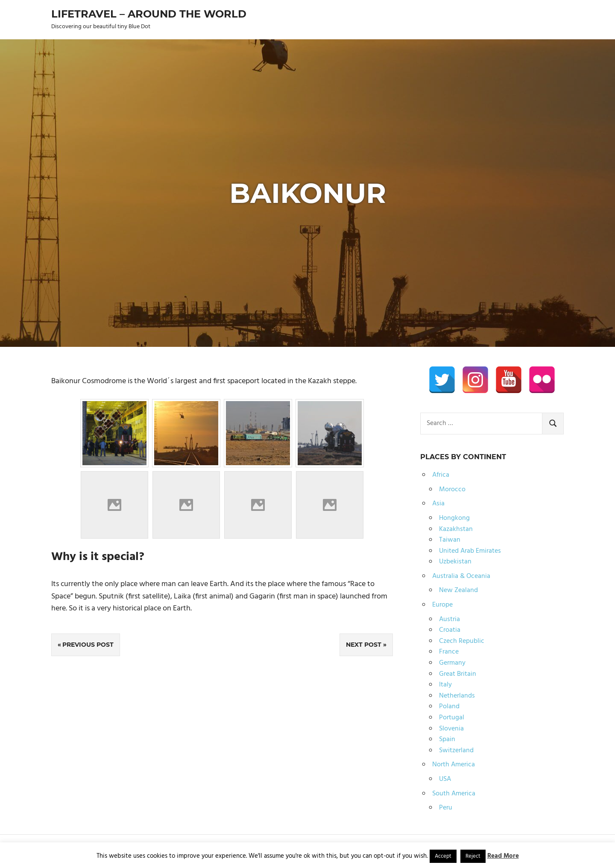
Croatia (450, 630)
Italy (445, 685)
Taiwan (450, 540)
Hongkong (454, 518)
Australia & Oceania (461, 576)
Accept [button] (443, 856)
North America (454, 765)
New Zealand (458, 590)
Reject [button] (473, 856)
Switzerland (456, 751)
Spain (447, 739)
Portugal (452, 718)
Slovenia (451, 729)
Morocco (452, 490)
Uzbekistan (455, 562)
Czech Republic (462, 641)
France (449, 652)
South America (454, 794)
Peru (446, 808)
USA (445, 779)
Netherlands (457, 696)
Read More (503, 856)
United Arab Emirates (470, 551)
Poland (449, 707)
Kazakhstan (456, 529)
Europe (442, 605)
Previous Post (88, 645)
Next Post (364, 645)
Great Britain (458, 674)
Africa (441, 475)
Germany (452, 663)
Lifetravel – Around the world (149, 14)
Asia (438, 504)
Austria (450, 619)
